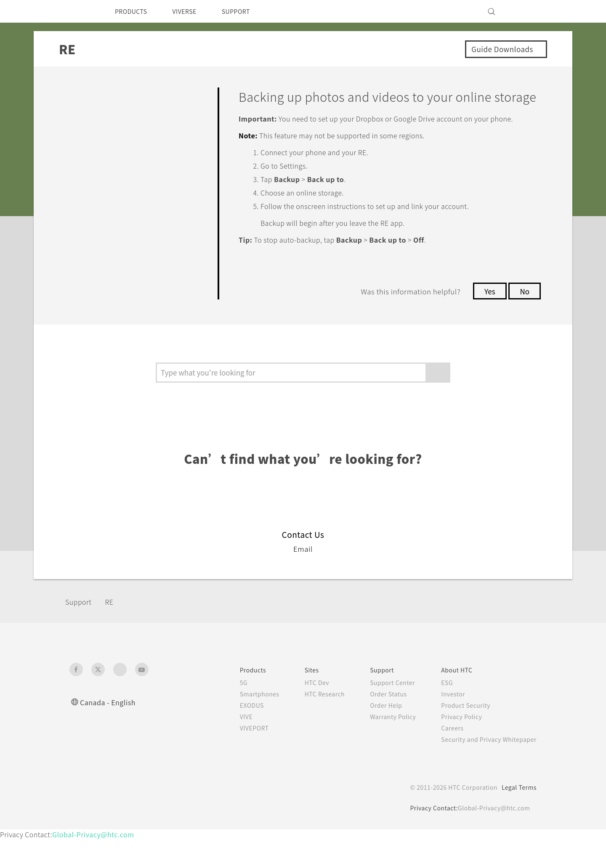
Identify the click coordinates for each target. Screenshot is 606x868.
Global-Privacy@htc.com (492, 836)
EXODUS (236, 734)
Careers (446, 757)
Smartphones (243, 722)
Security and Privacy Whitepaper (485, 768)
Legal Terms (518, 816)
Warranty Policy (384, 745)
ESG (441, 711)
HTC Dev (304, 711)
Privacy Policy (456, 745)
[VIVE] (525, 11)
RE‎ (115, 630)
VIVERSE (192, 11)
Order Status (379, 722)
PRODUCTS (133, 11)
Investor (447, 722)
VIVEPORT (239, 757)
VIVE (230, 745)
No (524, 320)
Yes (487, 320)
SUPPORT (248, 11)
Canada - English (110, 731)
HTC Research (312, 722)
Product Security (460, 734)
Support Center (384, 711)
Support (81, 630)
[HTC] (80, 11)
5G (226, 711)
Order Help (377, 734)
